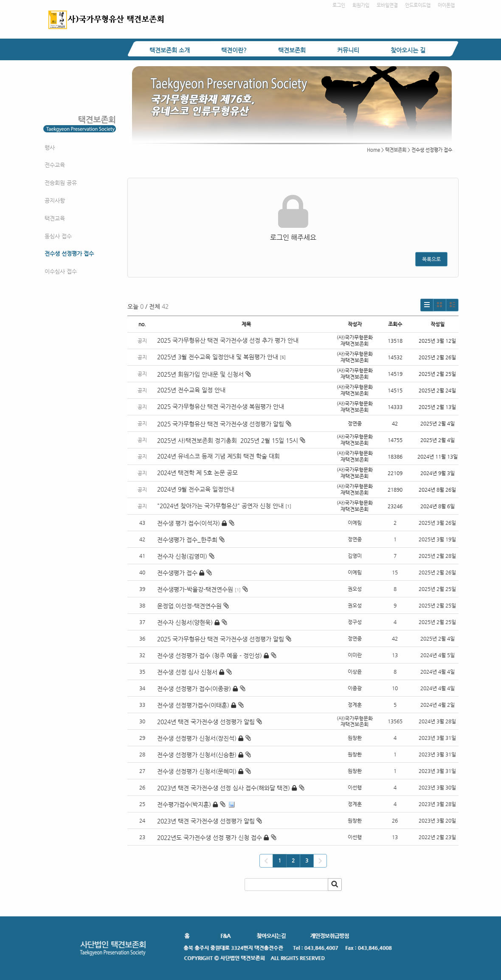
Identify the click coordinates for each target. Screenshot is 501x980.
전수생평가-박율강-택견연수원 (195, 589)
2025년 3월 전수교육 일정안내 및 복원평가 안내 (218, 357)
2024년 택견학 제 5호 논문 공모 (197, 473)
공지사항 (55, 200)
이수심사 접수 (61, 271)
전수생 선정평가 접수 (69, 253)
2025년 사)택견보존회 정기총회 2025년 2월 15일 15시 (231, 440)
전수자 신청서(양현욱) (185, 622)
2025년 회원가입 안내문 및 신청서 (204, 374)
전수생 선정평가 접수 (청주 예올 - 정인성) (210, 655)
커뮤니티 (348, 50)
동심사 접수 (58, 236)
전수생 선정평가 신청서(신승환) (197, 755)
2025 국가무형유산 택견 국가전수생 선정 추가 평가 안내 (228, 340)
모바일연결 (387, 5)
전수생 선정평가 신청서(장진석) (197, 738)
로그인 (339, 5)
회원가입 (361, 5)
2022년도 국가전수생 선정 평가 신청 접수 (210, 837)
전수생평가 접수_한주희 (187, 540)
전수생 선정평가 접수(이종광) (194, 689)
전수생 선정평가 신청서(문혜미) (197, 771)
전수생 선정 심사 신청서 (187, 672)
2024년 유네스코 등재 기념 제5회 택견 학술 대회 (218, 456)
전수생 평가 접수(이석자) (189, 523)
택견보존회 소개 (170, 50)
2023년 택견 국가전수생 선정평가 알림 (206, 821)
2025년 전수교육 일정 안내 (192, 390)
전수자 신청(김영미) (182, 556)
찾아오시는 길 (408, 50)
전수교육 (55, 165)
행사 (50, 147)
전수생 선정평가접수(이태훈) (193, 705)
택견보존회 (292, 50)
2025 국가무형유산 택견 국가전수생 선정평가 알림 (224, 424)
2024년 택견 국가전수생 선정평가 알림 (206, 722)
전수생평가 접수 (177, 573)
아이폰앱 (446, 5)
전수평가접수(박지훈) (184, 804)
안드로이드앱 (418, 5)
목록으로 (431, 259)
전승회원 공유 (61, 183)
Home (373, 150)
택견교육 (55, 218)
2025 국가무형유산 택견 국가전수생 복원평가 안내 (221, 406)
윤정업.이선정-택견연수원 (189, 606)
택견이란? (234, 50)
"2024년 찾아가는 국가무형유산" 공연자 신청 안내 (220, 506)
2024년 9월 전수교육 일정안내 (196, 489)
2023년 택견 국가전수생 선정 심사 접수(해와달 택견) (224, 788)
